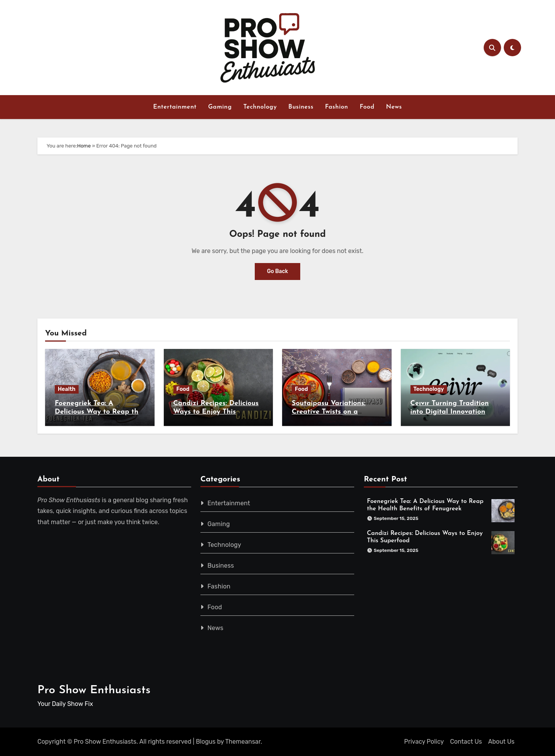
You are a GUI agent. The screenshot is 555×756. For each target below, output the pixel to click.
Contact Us (466, 742)
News (394, 107)
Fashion (336, 107)
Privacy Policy (424, 742)
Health (67, 389)
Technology (260, 107)
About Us (501, 742)
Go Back (278, 271)
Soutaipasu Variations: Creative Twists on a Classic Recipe (329, 412)
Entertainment (175, 107)
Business (301, 107)
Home (84, 146)
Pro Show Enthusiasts (94, 690)
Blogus (206, 742)
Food (367, 107)
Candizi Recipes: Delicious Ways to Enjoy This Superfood (216, 412)
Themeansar (243, 742)
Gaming (220, 107)
